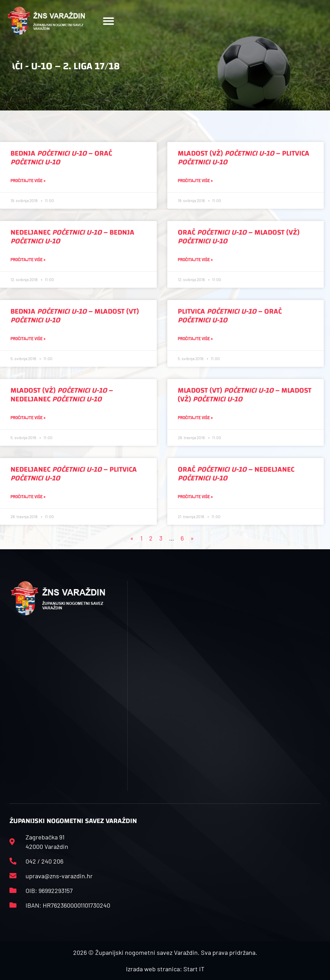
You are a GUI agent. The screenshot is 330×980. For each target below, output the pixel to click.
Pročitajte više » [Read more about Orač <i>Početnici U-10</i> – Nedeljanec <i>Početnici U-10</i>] (195, 496)
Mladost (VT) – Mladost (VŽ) (245, 395)
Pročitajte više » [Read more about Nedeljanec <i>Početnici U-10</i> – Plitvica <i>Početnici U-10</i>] (28, 496)
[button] (108, 21)
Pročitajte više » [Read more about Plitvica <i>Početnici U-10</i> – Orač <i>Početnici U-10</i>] (195, 338)
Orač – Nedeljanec (236, 474)
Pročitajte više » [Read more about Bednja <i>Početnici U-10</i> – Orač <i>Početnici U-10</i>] (28, 180)
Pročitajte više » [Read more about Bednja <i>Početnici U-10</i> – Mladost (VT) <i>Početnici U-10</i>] (28, 338)
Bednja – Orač (61, 158)
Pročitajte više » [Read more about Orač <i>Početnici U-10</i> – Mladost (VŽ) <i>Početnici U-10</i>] (195, 259)
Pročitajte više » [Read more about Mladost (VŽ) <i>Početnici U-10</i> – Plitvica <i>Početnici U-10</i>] (195, 180)
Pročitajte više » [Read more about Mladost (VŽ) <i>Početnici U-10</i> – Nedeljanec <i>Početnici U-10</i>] (28, 417)
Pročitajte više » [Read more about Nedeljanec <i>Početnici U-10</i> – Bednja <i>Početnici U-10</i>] (28, 259)
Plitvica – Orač (230, 316)
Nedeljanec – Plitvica (74, 474)
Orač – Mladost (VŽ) (239, 237)
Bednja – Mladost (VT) (75, 316)
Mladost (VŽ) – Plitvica (244, 158)
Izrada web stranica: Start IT (165, 969)
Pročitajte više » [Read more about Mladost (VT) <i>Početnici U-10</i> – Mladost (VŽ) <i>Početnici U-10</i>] (195, 417)
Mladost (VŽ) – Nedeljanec (62, 395)
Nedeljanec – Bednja (72, 237)
